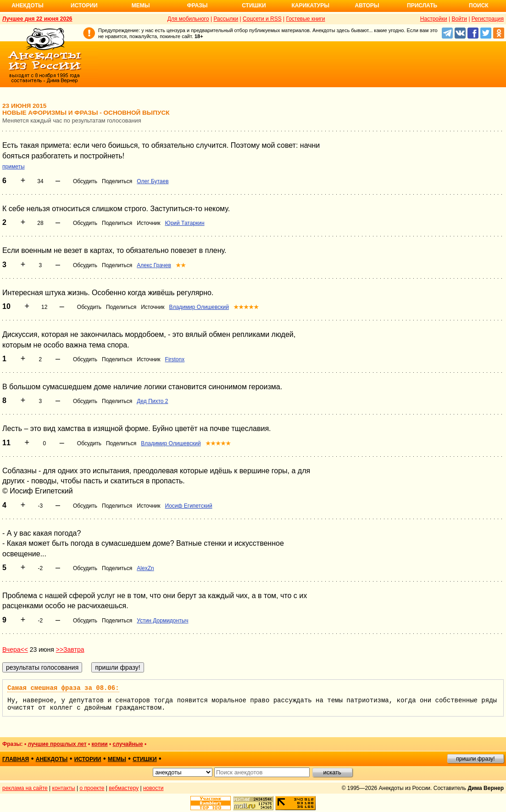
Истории (84, 6)
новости (153, 788)
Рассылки (226, 19)
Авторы (367, 6)
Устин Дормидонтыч (162, 621)
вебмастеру (124, 788)
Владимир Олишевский (199, 307)
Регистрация (488, 19)
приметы (14, 167)
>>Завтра (70, 650)
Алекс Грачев (154, 265)
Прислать (422, 6)
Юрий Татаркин (185, 223)
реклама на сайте (25, 788)
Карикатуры (310, 6)
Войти (459, 19)
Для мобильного (188, 19)
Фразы (197, 6)
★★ (181, 265)
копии (100, 744)
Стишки (254, 6)
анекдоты (52, 759)
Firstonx (175, 359)
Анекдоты (28, 6)
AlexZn (145, 568)
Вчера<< (15, 650)
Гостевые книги (305, 19)
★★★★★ (246, 307)
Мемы (141, 6)
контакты (64, 788)
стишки (145, 759)
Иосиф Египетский (189, 506)
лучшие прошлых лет (57, 744)
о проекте (92, 788)
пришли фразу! (475, 759)
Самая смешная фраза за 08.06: (63, 688)
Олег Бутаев (153, 181)
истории (88, 759)
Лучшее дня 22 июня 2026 (37, 19)
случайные (128, 744)
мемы (117, 759)
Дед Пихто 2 (152, 401)
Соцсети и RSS (262, 19)
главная (16, 759)
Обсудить (85, 181)
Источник (148, 223)
